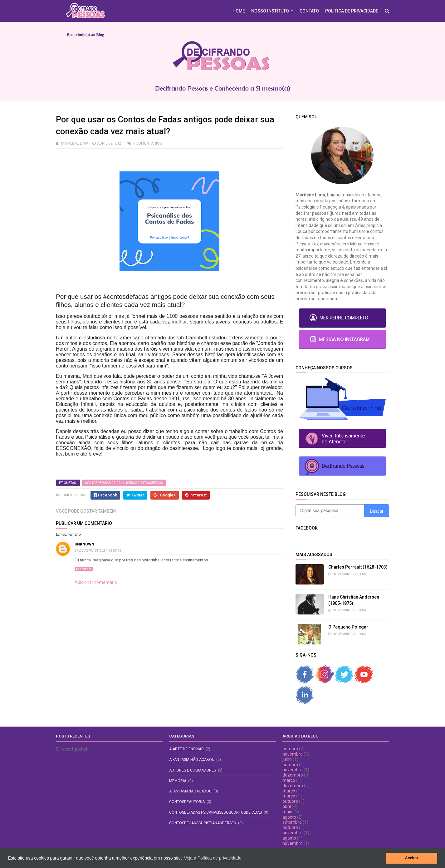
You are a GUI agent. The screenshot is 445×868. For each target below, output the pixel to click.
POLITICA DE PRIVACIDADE (352, 11)
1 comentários (147, 143)
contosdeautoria (187, 802)
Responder (84, 569)
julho (287, 759)
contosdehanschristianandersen (203, 823)
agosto (289, 817)
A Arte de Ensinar (186, 749)
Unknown (84, 544)
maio (287, 812)
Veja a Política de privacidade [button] (213, 858)
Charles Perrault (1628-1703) (358, 567)
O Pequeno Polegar (348, 627)
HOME (239, 11)
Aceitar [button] (411, 858)
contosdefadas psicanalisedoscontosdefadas (124, 483)
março (289, 780)
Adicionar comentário (96, 582)
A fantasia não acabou (192, 760)
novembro (293, 754)
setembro (292, 822)
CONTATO (309, 11)
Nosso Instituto (270, 11)
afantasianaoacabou (190, 791)
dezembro (293, 775)
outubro (290, 749)
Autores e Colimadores (193, 770)
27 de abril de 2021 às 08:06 (98, 551)
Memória (178, 781)
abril (287, 806)
